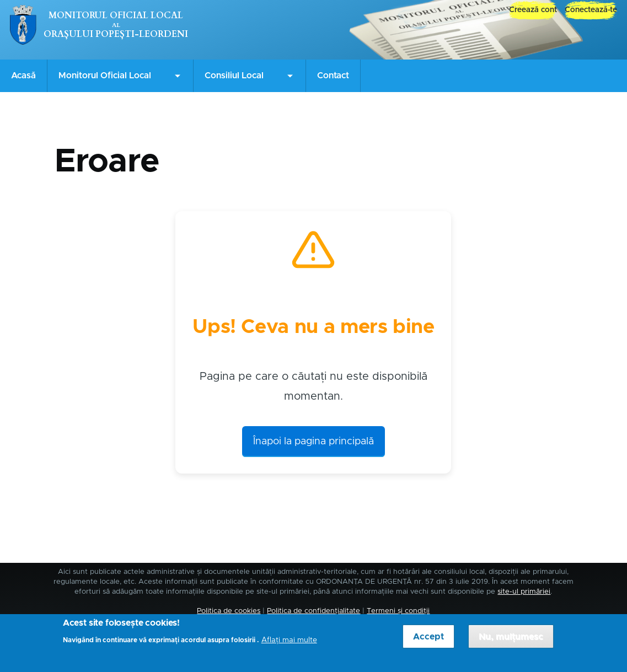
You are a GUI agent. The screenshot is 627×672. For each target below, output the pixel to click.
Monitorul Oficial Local (116, 15)
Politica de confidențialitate (313, 611)
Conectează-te (591, 10)
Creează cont (533, 10)
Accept (428, 640)
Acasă (23, 76)
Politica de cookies (229, 611)
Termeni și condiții (398, 611)
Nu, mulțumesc (511, 640)
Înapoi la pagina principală (313, 442)
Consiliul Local (234, 76)
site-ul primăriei (524, 592)
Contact (333, 76)
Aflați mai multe (289, 643)
